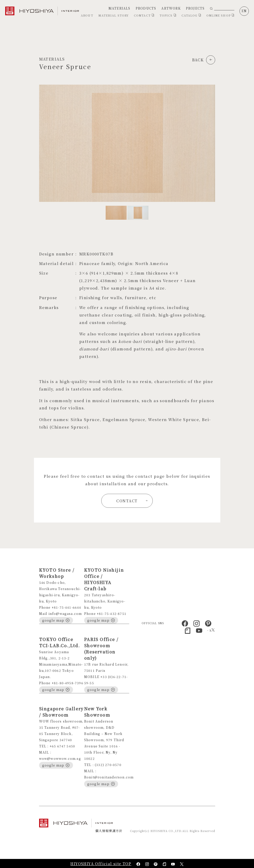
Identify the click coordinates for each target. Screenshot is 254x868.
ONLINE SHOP (220, 15)
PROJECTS (195, 8)
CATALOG (191, 15)
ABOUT (87, 15)
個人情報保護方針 (109, 831)
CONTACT (144, 15)
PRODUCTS (146, 8)
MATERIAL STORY (114, 15)
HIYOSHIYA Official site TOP (101, 864)
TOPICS (168, 15)
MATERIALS (119, 8)
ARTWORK (171, 8)
